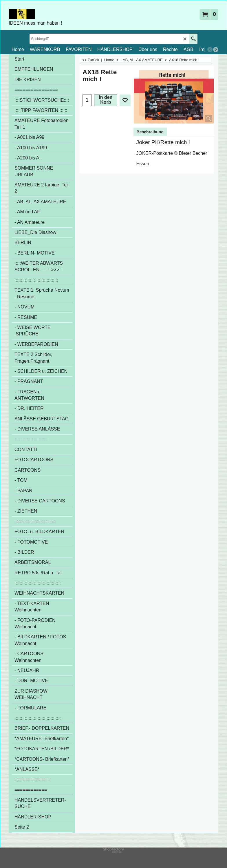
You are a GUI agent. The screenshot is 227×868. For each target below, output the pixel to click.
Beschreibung (150, 132)
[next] (216, 50)
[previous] (210, 50)
